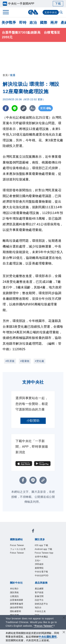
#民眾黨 (10, 361)
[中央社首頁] (33, 12)
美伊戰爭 (9, 23)
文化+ (38, 561)
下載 (58, 4)
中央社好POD (42, 576)
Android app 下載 (44, 549)
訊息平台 (39, 600)
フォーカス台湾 (18, 549)
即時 (23, 23)
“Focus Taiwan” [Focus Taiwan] (44, 626)
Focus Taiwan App (44, 553)
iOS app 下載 (42, 545)
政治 (33, 23)
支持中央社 (51, 12)
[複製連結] (24, 108)
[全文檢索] (61, 13)
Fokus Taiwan (17, 553)
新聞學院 (39, 568)
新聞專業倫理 (17, 604)
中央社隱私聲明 (48, 637)
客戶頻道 (39, 592)
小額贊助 (33, 421)
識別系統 (14, 592)
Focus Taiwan (17, 545)
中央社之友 (40, 611)
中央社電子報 (41, 572)
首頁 (5, 75)
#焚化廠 (40, 361)
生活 (13, 75)
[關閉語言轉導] (64, 618)
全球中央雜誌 (41, 557)
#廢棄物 (25, 361)
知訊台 (38, 607)
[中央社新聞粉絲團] (33, 531)
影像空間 (39, 596)
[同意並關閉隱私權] (64, 633)
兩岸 (54, 23)
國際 (44, 23)
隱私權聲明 (16, 611)
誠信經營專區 (17, 607)
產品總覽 (39, 589)
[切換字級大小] (33, 108)
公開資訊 (14, 596)
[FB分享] (6, 108)
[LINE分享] (15, 108)
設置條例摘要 (17, 600)
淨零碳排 (39, 564)
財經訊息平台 (41, 604)
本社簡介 (14, 589)
